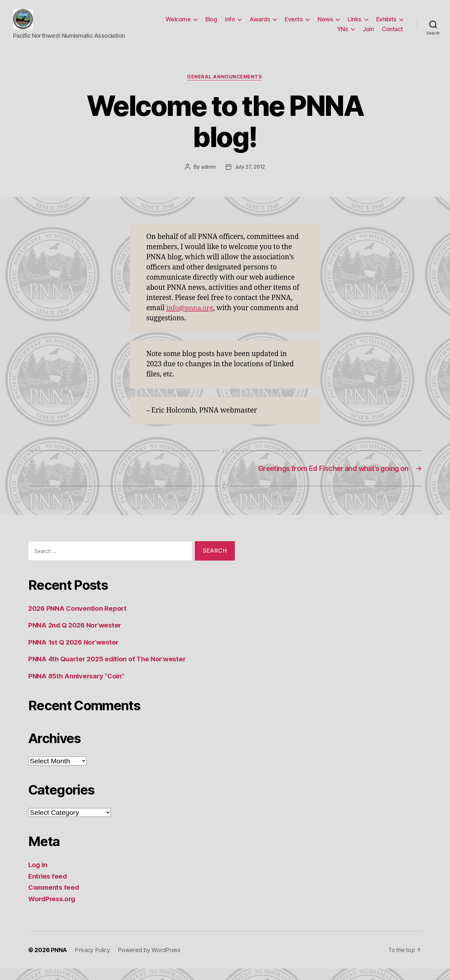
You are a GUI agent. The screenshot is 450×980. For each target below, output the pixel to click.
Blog (211, 24)
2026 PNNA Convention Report (79, 619)
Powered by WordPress (151, 961)
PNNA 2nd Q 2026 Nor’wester (77, 637)
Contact (392, 34)
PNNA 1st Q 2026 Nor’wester (75, 653)
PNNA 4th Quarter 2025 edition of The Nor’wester (110, 670)
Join (368, 34)
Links (355, 24)
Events (294, 24)
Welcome (178, 24)
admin (208, 177)
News (325, 24)
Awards (260, 24)
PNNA (59, 961)
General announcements (225, 87)
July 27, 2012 (250, 177)
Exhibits (386, 24)
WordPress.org (53, 910)
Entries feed (48, 887)
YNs (343, 34)
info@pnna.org (191, 318)
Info (230, 24)
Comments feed (55, 899)
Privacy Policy (93, 961)
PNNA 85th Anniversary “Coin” (78, 687)
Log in (38, 876)
